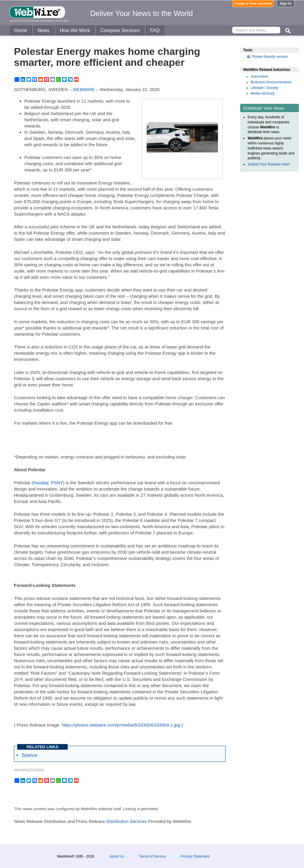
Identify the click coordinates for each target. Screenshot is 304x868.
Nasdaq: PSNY (48, 483)
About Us (117, 856)
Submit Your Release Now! (269, 164)
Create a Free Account (253, 4)
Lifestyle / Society (264, 88)
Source (29, 755)
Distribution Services (127, 821)
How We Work (75, 30)
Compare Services (120, 30)
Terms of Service (152, 856)
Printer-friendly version (270, 57)
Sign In (286, 4)
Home (21, 30)
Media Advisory (263, 93)
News (43, 30)
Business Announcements (271, 82)
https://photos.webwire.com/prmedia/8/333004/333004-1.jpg (121, 725)
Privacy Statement (195, 856)
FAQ (155, 30)
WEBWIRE (84, 89)
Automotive (259, 77)
